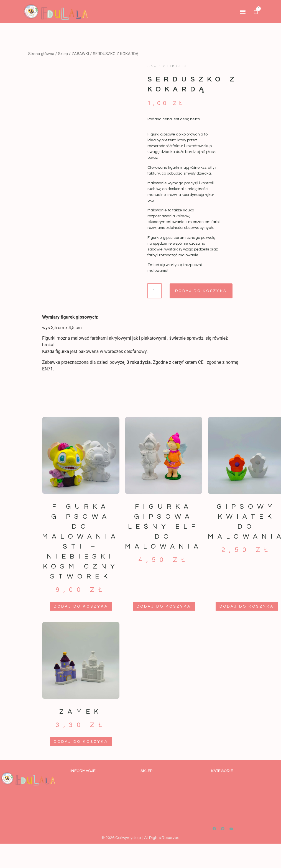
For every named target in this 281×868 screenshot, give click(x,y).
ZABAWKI (80, 54)
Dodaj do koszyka (202, 291)
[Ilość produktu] (154, 291)
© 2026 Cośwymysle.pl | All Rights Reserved (140, 838)
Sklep (63, 54)
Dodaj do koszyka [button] (81, 606)
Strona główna (41, 54)
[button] (243, 11)
